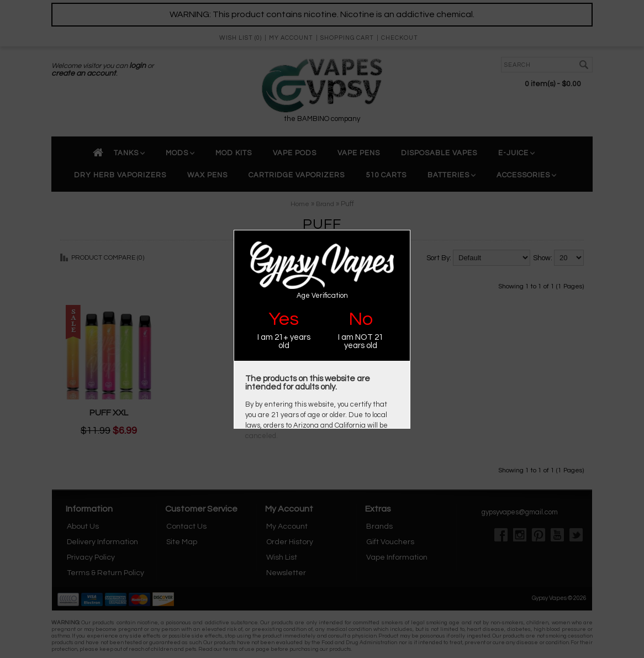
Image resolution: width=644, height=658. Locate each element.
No (361, 319)
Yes (284, 319)
